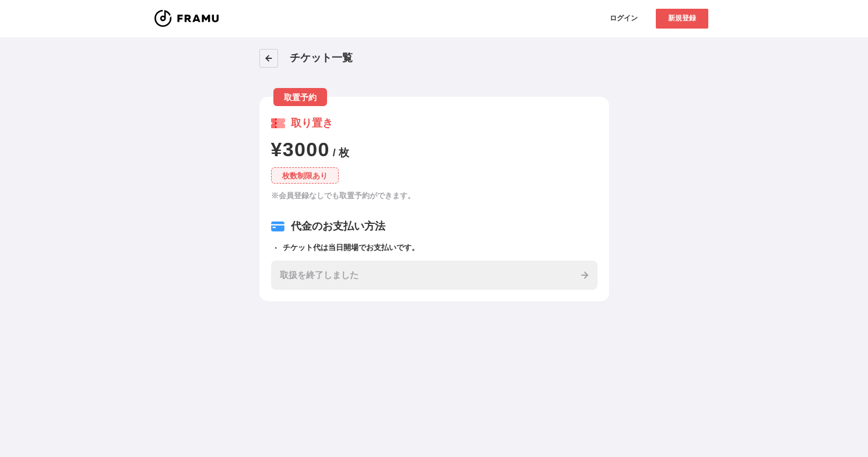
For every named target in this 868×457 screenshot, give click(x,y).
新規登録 (682, 18)
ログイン (624, 18)
